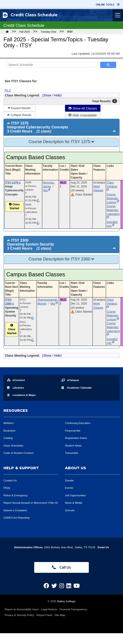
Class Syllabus (112, 186)
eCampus (70, 380)
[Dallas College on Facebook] (46, 586)
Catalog (8, 438)
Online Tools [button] (108, 4)
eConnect (16, 380)
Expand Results (20, 108)
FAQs (7, 488)
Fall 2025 (25, 32)
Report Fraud (44, 615)
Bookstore (10, 431)
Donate (69, 480)
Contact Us (10, 480)
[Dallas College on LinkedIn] (69, 586)
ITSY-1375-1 (13, 183)
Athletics (8, 423)
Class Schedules (13, 445)
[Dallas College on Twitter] (54, 586)
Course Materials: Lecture (113, 198)
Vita (47, 190)
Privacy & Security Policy (19, 615)
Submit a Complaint (15, 510)
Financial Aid (73, 431)
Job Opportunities (75, 495)
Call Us (61, 567)
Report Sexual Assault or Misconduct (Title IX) (31, 503)
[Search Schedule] (52, 65)
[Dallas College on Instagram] (62, 586)
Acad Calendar (77, 388)
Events (69, 488)
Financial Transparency (73, 609)
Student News (73, 445)
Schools (70, 510)
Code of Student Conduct (18, 453)
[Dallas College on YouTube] (77, 586)
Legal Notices (49, 609)
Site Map (60, 615)
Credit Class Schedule (30, 15)
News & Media (74, 503)
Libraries (15, 388)
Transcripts (71, 453)
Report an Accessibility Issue (22, 609)
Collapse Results (19, 115)
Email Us (103, 547)
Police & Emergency (15, 495)
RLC (8, 90)
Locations (21, 395)
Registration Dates (76, 438)
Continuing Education (78, 423)
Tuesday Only (48, 32)
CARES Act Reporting (17, 518)
